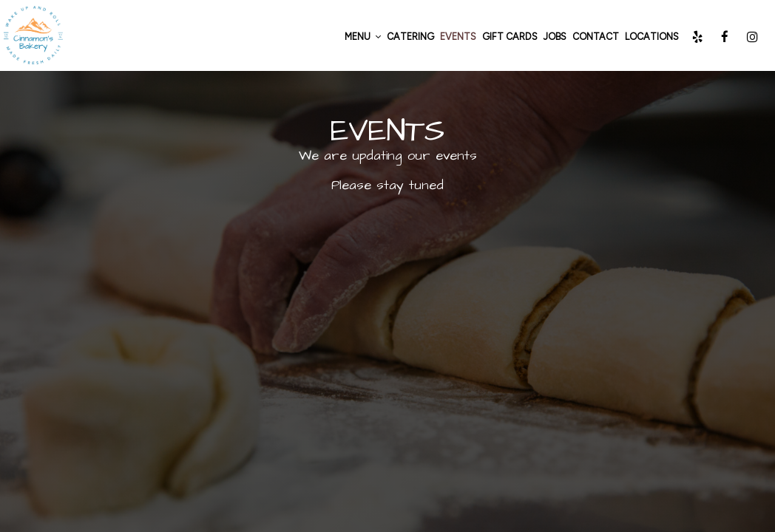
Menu (363, 37)
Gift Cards (510, 37)
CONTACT (596, 37)
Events (458, 37)
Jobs (555, 37)
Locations (652, 37)
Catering (410, 37)
